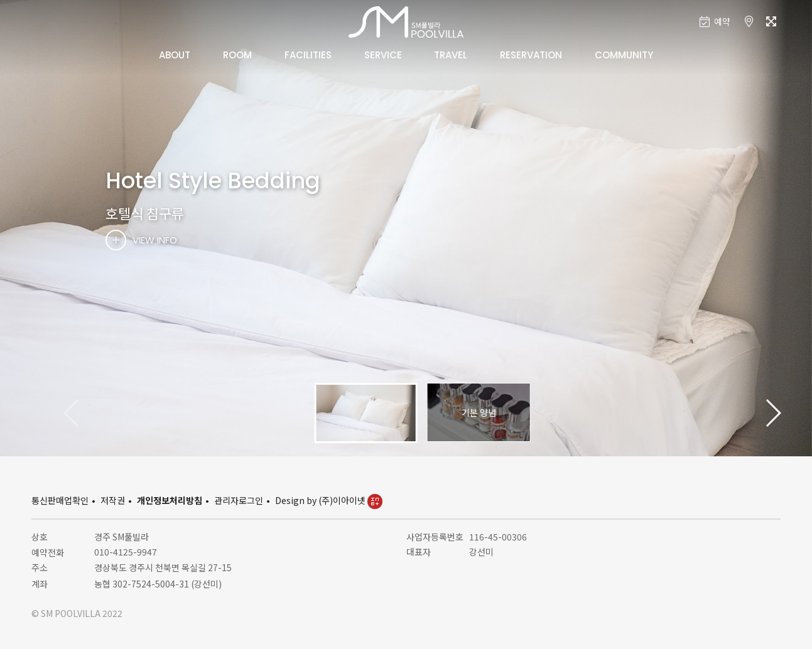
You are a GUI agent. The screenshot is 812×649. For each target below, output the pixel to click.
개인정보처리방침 (170, 500)
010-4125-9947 (126, 552)
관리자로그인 (239, 500)
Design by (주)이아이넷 (329, 500)
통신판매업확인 (60, 500)
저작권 (113, 500)
